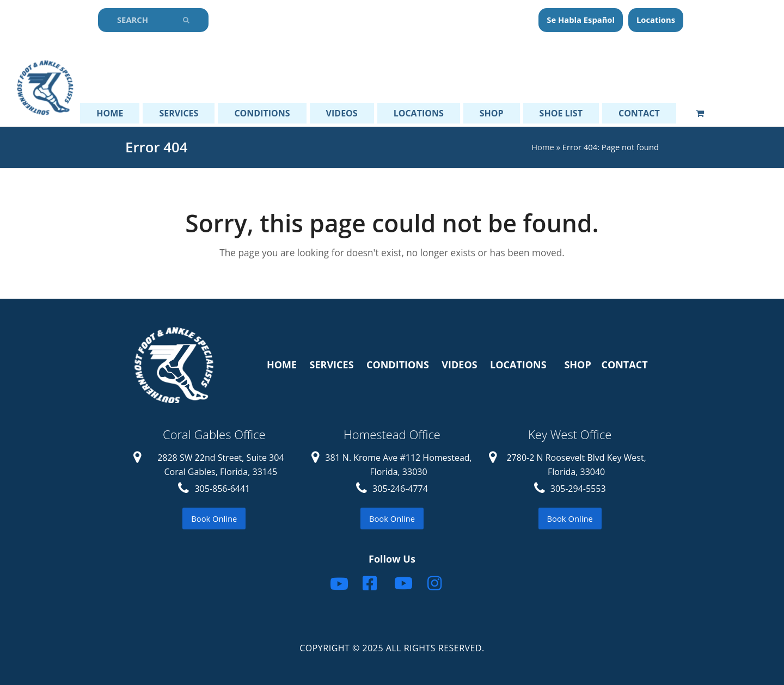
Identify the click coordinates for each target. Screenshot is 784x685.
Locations (656, 20)
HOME (282, 365)
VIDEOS (459, 365)
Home (543, 147)
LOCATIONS (518, 365)
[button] (700, 113)
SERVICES (332, 365)
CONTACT (624, 365)
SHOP (577, 365)
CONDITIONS (398, 365)
